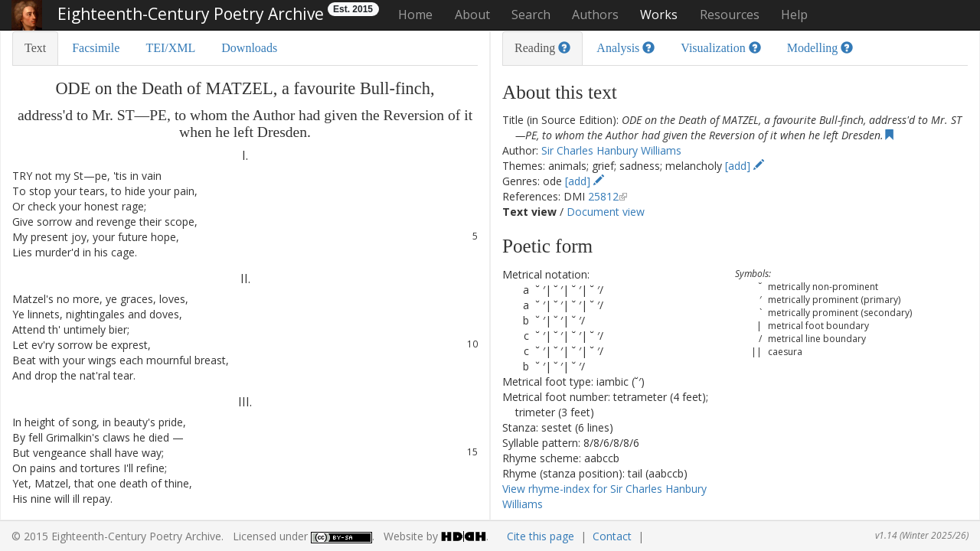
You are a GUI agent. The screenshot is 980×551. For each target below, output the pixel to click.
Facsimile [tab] (96, 48)
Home (415, 15)
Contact (612, 536)
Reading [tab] (542, 48)
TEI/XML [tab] (170, 48)
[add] (745, 166)
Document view (606, 212)
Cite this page (541, 536)
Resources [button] (730, 15)
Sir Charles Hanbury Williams (611, 150)
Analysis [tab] (626, 48)
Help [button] (794, 15)
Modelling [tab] (820, 48)
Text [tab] (35, 48)
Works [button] (659, 15)
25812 (603, 196)
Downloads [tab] (249, 48)
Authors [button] (595, 15)
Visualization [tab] (720, 48)
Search (531, 15)
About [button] (472, 15)
